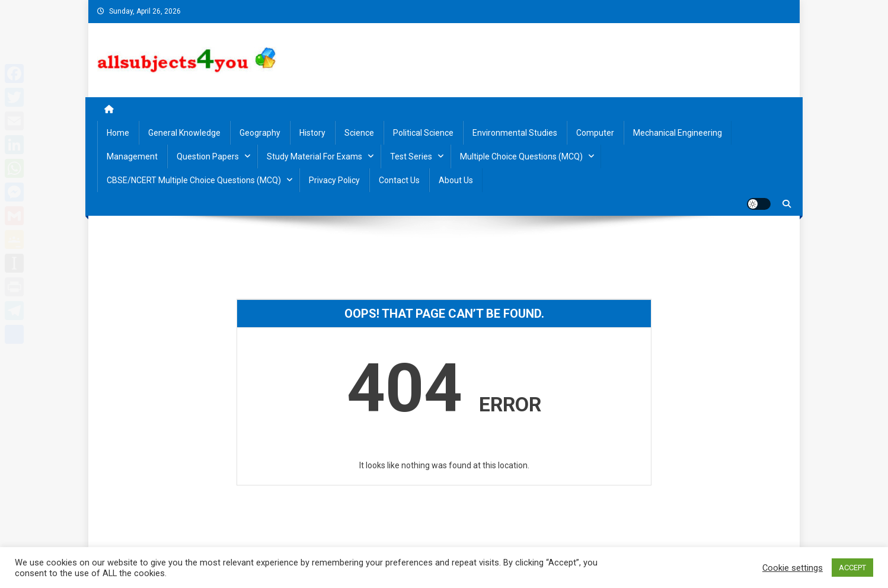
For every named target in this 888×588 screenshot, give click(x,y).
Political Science (423, 133)
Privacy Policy (334, 180)
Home (118, 133)
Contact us (399, 180)
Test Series (411, 156)
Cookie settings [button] (793, 568)
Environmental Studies (515, 133)
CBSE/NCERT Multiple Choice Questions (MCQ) (194, 180)
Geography (260, 133)
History (312, 133)
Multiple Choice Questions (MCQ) (521, 156)
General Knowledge (184, 133)
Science (359, 133)
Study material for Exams (314, 156)
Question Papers (208, 156)
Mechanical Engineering (678, 133)
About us (456, 180)
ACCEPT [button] (852, 568)
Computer (595, 133)
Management (132, 156)
